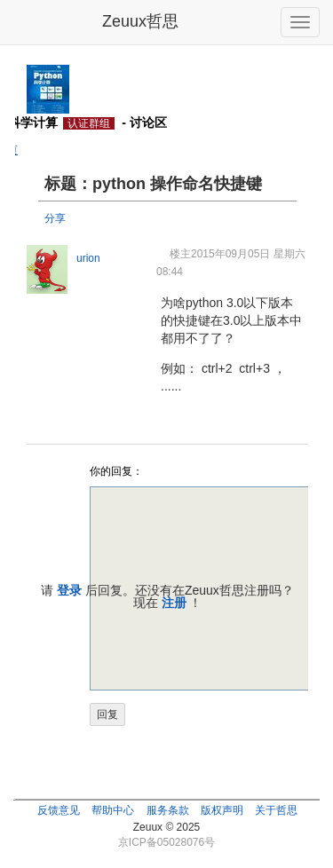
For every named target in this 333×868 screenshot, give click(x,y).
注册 (174, 603)
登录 (69, 590)
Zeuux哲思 (140, 21)
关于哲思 (276, 810)
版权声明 (222, 810)
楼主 (180, 254)
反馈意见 (59, 810)
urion (88, 258)
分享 (55, 218)
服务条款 (168, 810)
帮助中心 (113, 810)
